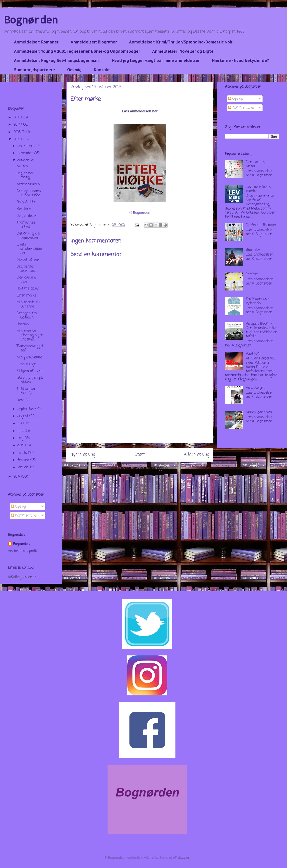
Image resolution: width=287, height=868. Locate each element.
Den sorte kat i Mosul (258, 164)
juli (20, 424)
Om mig (74, 70)
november (26, 153)
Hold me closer (28, 289)
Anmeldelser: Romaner (36, 42)
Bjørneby (253, 250)
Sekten (22, 166)
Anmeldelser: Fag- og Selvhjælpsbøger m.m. (57, 60)
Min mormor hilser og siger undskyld (30, 336)
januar (23, 467)
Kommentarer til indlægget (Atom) (150, 468)
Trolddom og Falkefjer (26, 391)
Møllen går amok (259, 413)
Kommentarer (24, 516)
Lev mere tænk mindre (258, 189)
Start (140, 455)
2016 (18, 132)
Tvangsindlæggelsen (30, 348)
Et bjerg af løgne (30, 371)
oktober (24, 160)
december (26, 146)
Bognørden (31, 20)
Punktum (253, 354)
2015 (17, 140)
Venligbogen (255, 388)
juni (21, 431)
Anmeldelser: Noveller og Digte (183, 51)
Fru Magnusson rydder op (258, 301)
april (21, 445)
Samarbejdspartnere (34, 70)
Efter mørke (26, 296)
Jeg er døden (27, 216)
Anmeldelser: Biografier (94, 42)
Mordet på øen (28, 260)
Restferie (24, 209)
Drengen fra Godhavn (27, 315)
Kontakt (102, 70)
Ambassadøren (28, 184)
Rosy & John (27, 202)
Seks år (23, 400)
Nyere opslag (83, 455)
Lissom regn (27, 364)
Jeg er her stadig (25, 176)
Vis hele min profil (22, 551)
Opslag (18, 507)
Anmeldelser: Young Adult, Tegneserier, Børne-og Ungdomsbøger (77, 51)
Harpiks (23, 324)
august (23, 416)
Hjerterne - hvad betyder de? (240, 60)
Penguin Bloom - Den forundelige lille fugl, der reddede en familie (262, 330)
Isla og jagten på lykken (30, 380)
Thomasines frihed (26, 225)
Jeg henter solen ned (26, 269)
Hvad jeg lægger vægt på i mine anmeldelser (156, 60)
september (26, 409)
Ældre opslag (197, 455)
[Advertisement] (140, 408)
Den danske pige (26, 280)
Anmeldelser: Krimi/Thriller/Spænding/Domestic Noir (181, 42)
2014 (17, 477)
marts (23, 453)
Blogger (184, 858)
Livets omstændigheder (29, 249)
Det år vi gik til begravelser (29, 236)
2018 (17, 118)
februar (24, 460)
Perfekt (252, 274)
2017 (17, 125)
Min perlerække (29, 358)
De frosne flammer (261, 225)
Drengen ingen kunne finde (29, 193)
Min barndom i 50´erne (28, 304)
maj (21, 438)
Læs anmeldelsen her (140, 111)
